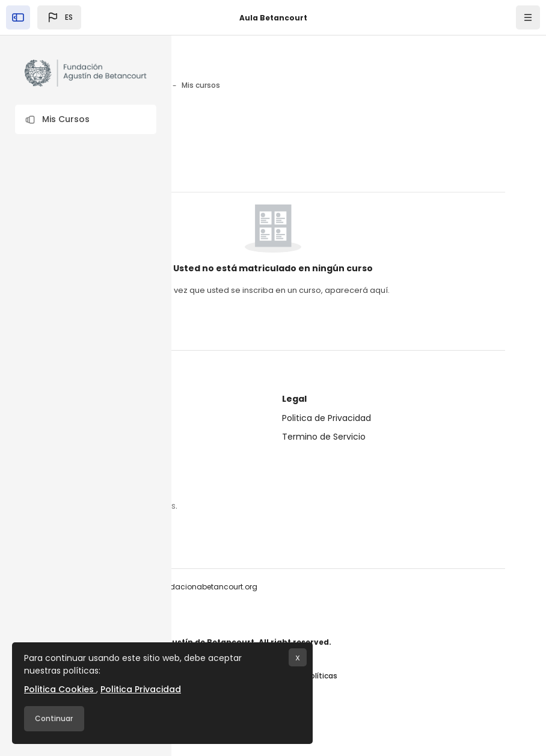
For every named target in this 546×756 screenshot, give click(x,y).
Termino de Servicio (324, 437)
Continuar (54, 718)
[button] (86, 119)
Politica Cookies (60, 689)
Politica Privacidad (141, 689)
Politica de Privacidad (327, 418)
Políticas (322, 676)
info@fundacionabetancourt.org (197, 587)
